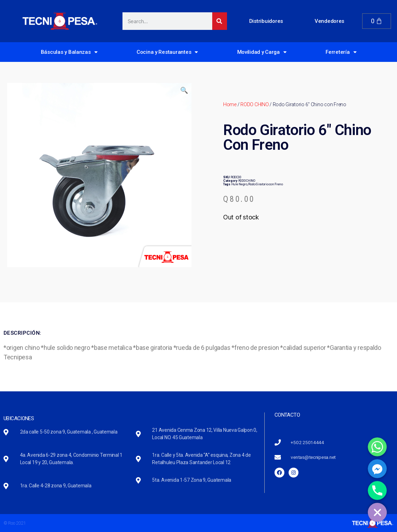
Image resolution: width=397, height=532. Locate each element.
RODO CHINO (254, 104)
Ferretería (341, 52)
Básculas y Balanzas (69, 52)
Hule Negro (239, 184)
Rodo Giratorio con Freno (266, 184)
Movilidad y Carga (262, 52)
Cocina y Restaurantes (167, 52)
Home (230, 104)
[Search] (220, 21)
